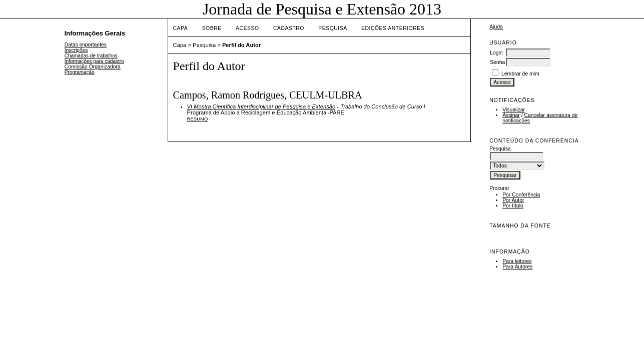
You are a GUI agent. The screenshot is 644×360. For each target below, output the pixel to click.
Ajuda (496, 27)
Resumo (198, 119)
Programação (80, 72)
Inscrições (76, 50)
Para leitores (517, 261)
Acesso (247, 28)
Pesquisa (333, 28)
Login (496, 53)
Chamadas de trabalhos (91, 56)
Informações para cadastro (94, 61)
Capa (181, 28)
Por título (513, 206)
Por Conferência (521, 195)
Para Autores (517, 267)
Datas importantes (86, 45)
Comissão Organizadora (93, 67)
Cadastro (289, 28)
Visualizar (514, 110)
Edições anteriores (393, 28)
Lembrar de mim (520, 74)
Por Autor (513, 200)
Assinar (511, 115)
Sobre (212, 28)
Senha (497, 62)
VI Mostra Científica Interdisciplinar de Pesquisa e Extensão (261, 106)
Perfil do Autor (241, 45)
